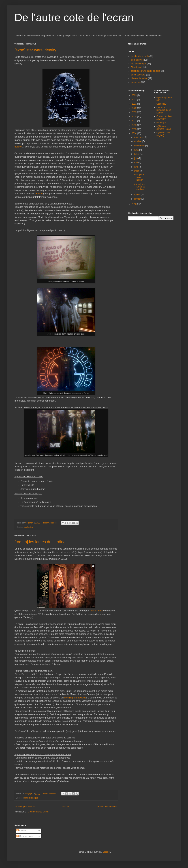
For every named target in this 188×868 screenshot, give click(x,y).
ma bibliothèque (31, 798)
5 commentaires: (50, 793)
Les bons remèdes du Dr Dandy (164, 110)
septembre (140, 146)
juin (136, 158)
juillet (137, 154)
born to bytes (137, 60)
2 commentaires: (50, 523)
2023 (134, 95)
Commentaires (25, 836)
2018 (134, 117)
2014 (134, 133)
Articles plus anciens (107, 807)
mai (136, 162)
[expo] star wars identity (35, 50)
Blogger (107, 852)
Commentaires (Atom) (39, 812)
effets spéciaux (138, 75)
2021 (134, 104)
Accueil (66, 807)
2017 (134, 121)
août (137, 150)
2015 (134, 129)
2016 (134, 125)
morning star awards (75, 698)
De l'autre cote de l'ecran (74, 17)
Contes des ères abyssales (164, 118)
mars (137, 171)
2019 (134, 112)
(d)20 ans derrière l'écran (164, 128)
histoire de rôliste (139, 78)
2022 (134, 100)
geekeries (28, 527)
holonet (18, 147)
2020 (134, 108)
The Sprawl (137, 67)
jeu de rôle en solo (140, 56)
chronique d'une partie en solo (146, 71)
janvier (138, 199)
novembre (139, 137)
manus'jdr (161, 123)
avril (137, 167)
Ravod (39, 194)
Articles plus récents (25, 807)
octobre (138, 141)
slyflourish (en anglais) (163, 134)
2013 (134, 204)
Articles (21, 831)
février (138, 195)
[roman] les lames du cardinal (40, 542)
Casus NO (162, 104)
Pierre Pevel (96, 611)
